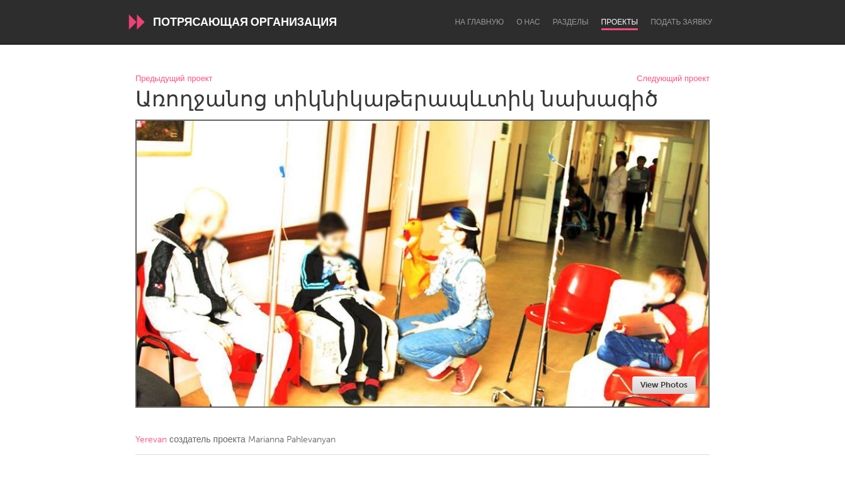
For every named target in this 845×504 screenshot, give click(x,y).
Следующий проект (673, 79)
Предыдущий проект (174, 79)
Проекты (620, 22)
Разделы (571, 22)
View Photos (664, 385)
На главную (479, 22)
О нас (528, 22)
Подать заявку (681, 22)
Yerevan (151, 440)
